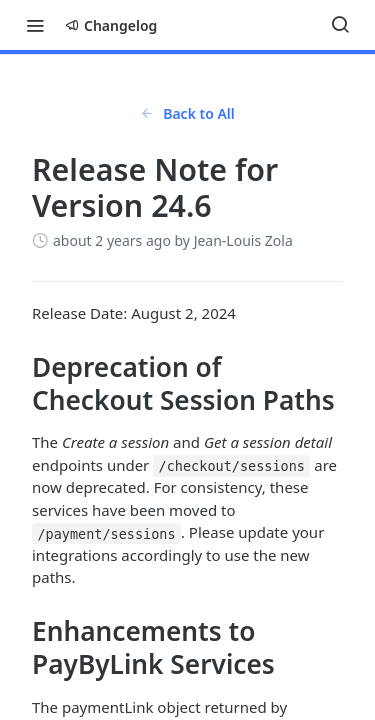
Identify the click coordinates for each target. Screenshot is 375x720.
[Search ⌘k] (340, 25)
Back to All (187, 113)
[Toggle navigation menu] (35, 25)
